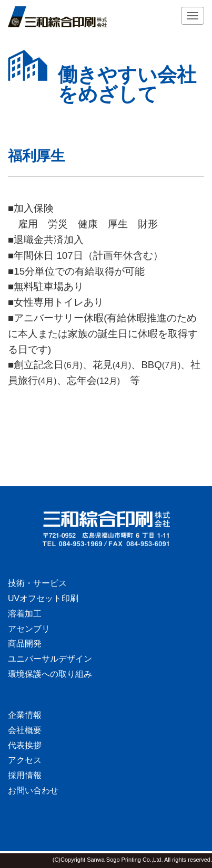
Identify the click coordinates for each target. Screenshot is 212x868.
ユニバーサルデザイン (50, 659)
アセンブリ (29, 629)
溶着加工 (25, 614)
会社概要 (25, 730)
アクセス (25, 760)
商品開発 (25, 644)
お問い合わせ (33, 791)
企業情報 (25, 715)
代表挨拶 (25, 745)
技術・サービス (37, 583)
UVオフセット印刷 (43, 598)
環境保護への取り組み (50, 674)
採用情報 (25, 775)
